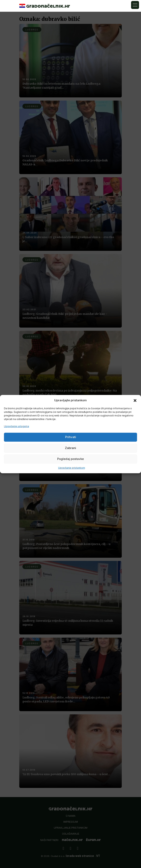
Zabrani (70, 448)
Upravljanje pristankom (72, 468)
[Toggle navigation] (135, 5)
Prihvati (71, 437)
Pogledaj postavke (70, 459)
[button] (135, 400)
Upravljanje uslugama (16, 426)
